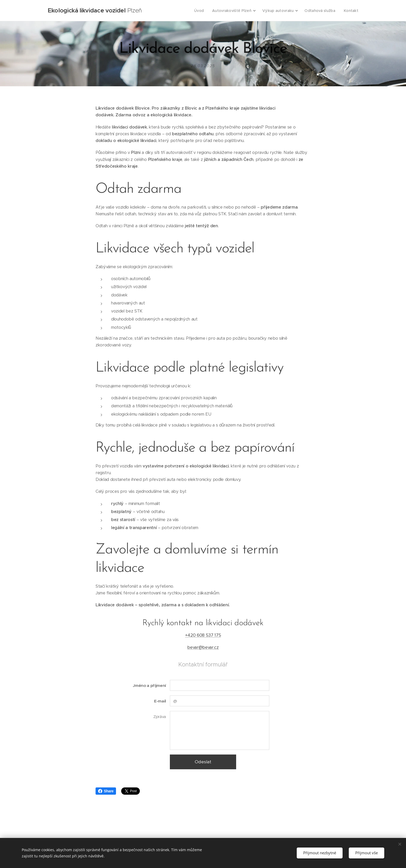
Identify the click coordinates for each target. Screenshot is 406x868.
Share (106, 791)
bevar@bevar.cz (203, 647)
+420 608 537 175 (203, 635)
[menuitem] (204, 11)
